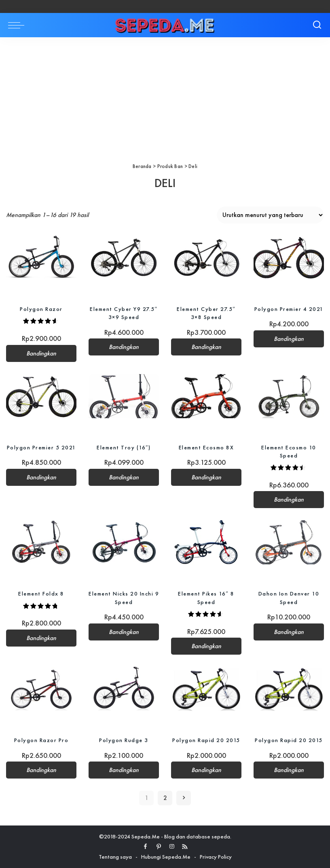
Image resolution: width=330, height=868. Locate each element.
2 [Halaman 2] (165, 798)
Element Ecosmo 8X (206, 447)
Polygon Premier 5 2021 (41, 447)
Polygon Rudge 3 (124, 740)
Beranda (142, 166)
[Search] (317, 25)
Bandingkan (41, 353)
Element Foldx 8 (41, 594)
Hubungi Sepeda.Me (166, 857)
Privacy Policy (216, 857)
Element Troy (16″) (124, 447)
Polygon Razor (41, 309)
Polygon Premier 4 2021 (289, 309)
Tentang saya (115, 857)
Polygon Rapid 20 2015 (206, 740)
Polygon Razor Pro (41, 740)
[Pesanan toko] (270, 215)
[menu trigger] (18, 25)
